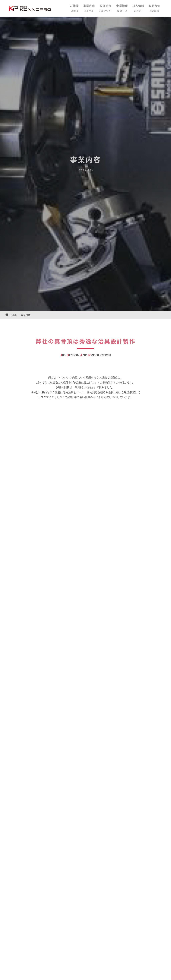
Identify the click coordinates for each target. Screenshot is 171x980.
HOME (13, 315)
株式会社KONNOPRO (33, 8)
